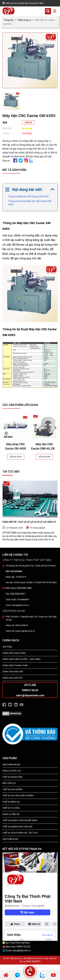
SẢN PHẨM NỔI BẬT (11, 765)
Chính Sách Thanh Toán (15, 665)
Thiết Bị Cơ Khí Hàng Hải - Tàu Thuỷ (20, 833)
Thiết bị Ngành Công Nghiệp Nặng (20, 820)
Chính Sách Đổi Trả (12, 678)
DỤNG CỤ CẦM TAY (11, 814)
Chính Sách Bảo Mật (13, 672)
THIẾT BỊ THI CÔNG (11, 808)
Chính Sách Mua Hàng (14, 653)
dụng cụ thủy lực (12, 771)
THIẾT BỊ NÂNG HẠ (11, 802)
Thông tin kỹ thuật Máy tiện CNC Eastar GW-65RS (30, 203)
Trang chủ (9, 20)
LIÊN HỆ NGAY (16, 457)
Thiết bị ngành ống (12, 777)
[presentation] (5, 428)
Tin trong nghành (38, 528)
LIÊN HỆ (28, 123)
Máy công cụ (25, 20)
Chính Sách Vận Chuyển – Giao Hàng (22, 659)
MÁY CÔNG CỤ (9, 783)
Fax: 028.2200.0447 (16, 594)
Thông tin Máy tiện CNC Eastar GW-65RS (28, 196)
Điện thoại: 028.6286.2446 (19, 588)
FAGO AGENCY (33, 961)
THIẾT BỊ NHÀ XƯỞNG (12, 789)
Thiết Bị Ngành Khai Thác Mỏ (17, 827)
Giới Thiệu (7, 647)
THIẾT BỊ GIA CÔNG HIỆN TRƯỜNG (18, 796)
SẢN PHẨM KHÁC (10, 839)
